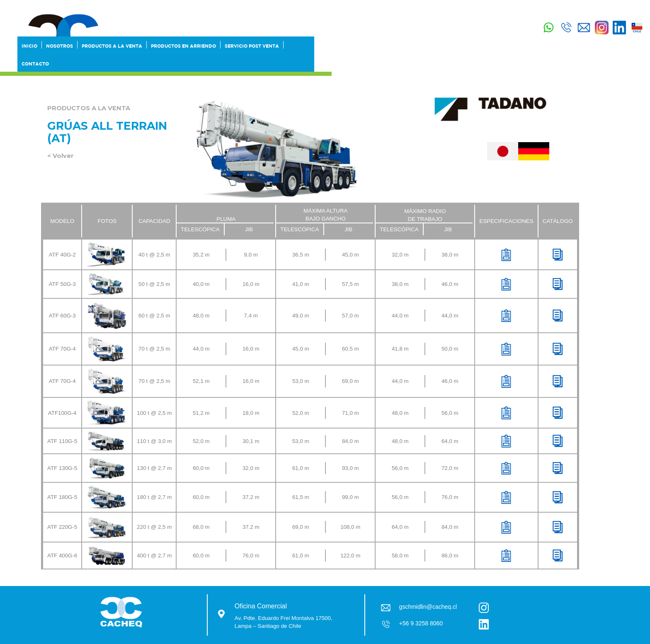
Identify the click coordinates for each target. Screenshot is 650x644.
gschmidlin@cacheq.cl (428, 607)
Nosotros (59, 47)
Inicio (29, 47)
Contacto (35, 64)
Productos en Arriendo (183, 47)
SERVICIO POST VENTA (252, 47)
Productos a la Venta (112, 47)
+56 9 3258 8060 (421, 623)
